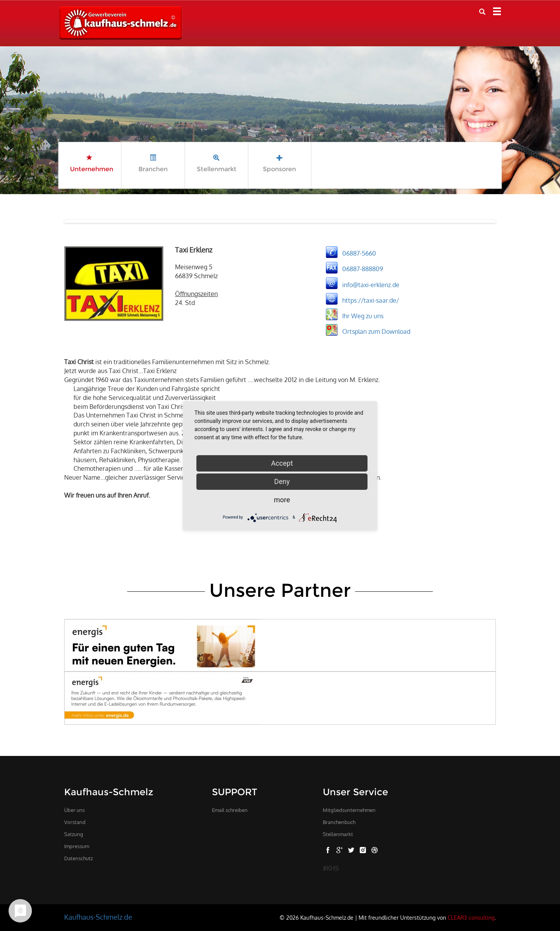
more (282, 500)
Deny (282, 481)
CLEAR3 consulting (471, 917)
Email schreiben (230, 810)
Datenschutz (79, 858)
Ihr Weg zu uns (363, 316)
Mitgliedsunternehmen (349, 810)
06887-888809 (363, 269)
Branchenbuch (339, 822)
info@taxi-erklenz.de (371, 284)
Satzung (74, 834)
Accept (282, 463)
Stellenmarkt (338, 834)
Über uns (74, 810)
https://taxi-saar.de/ (371, 300)
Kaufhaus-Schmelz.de (98, 917)
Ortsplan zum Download (376, 331)
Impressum (77, 846)
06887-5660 (359, 253)
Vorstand (75, 822)
